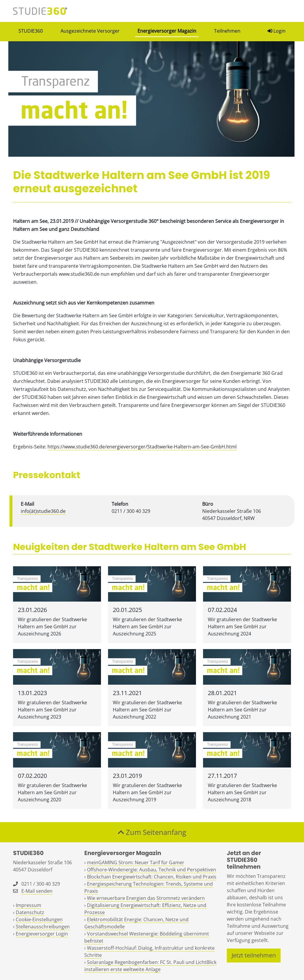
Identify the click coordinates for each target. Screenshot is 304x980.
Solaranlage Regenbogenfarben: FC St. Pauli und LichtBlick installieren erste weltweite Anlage (150, 966)
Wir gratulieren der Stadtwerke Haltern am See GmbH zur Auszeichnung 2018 (242, 792)
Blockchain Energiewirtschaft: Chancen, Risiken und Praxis (152, 877)
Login (277, 31)
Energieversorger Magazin (167, 31)
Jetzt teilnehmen (254, 955)
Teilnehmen (227, 31)
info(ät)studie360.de (43, 511)
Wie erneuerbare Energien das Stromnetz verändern (146, 898)
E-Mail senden (37, 891)
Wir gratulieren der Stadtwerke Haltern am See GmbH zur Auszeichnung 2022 (147, 710)
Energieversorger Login (42, 934)
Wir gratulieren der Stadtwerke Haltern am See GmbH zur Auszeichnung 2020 (52, 792)
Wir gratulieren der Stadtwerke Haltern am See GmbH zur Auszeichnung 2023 (52, 710)
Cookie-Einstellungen (39, 919)
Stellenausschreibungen (43, 927)
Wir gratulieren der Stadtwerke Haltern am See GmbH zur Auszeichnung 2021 (242, 710)
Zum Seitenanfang (152, 832)
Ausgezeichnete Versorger (90, 31)
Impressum (28, 905)
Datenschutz (30, 912)
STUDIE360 (31, 31)
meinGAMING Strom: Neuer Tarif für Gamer (136, 862)
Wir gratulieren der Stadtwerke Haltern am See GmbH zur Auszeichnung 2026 (52, 627)
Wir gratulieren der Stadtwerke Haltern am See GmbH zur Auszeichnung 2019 (147, 792)
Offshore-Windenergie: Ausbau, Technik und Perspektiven (152, 870)
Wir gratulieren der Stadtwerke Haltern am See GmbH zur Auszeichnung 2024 (242, 627)
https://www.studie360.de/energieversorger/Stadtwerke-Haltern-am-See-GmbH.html (142, 447)
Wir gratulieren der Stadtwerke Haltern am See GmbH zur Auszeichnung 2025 (147, 627)
